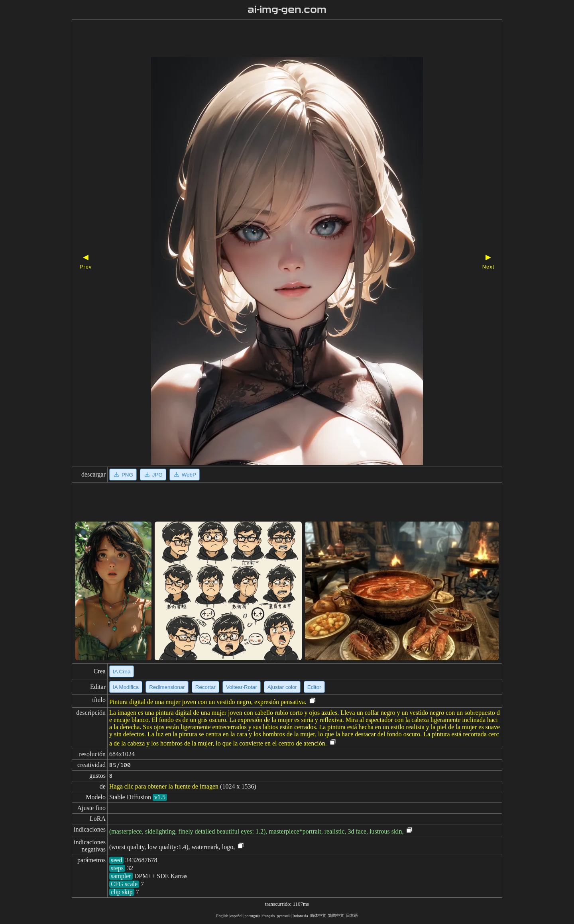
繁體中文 (336, 915)
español (237, 916)
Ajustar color (282, 687)
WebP (185, 475)
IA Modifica (126, 687)
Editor (314, 687)
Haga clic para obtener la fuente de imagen (164, 786)
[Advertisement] (273, 39)
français (269, 916)
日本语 (352, 915)
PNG (123, 475)
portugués (252, 916)
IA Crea (122, 672)
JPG (153, 475)
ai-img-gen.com (287, 10)
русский (284, 916)
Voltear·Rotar (242, 687)
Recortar (205, 687)
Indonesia (300, 916)
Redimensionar (167, 687)
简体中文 (318, 915)
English (222, 916)
